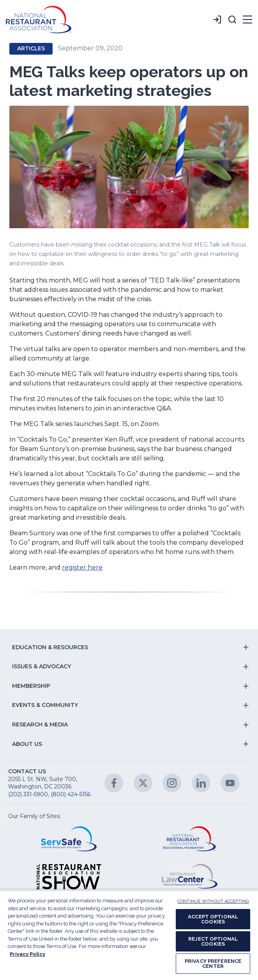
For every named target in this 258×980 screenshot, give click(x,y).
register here (82, 567)
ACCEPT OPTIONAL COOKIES (213, 919)
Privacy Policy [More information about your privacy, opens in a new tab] (27, 954)
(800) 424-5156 (71, 794)
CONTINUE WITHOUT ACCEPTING (213, 901)
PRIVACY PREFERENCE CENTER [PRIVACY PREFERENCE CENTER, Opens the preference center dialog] (213, 964)
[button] (232, 20)
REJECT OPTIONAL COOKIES (213, 941)
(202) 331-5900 (28, 794)
